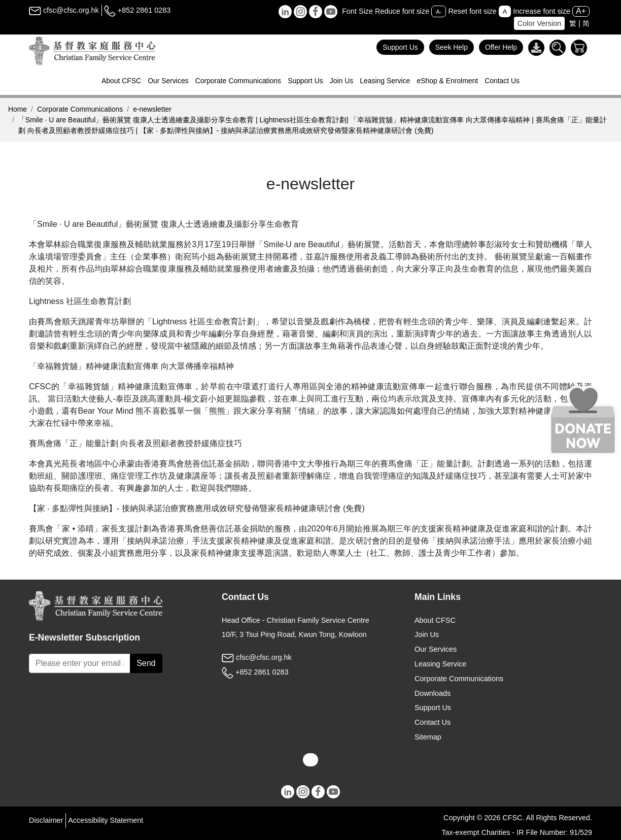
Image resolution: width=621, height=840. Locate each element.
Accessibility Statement (106, 820)
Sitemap (428, 737)
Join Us (427, 634)
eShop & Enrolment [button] (447, 81)
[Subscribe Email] (80, 663)
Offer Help (501, 47)
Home (18, 109)
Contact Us (502, 81)
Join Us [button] (341, 81)
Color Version (539, 23)
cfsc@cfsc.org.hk (64, 10)
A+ (581, 11)
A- (439, 12)
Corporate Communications (80, 109)
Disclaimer (46, 820)
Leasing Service (440, 664)
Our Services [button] (168, 81)
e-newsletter (152, 109)
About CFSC (435, 620)
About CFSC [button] (121, 81)
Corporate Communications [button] (238, 81)
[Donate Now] (583, 420)
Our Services (436, 649)
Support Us (400, 47)
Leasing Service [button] (385, 81)
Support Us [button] (305, 81)
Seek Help (452, 47)
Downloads (433, 693)
